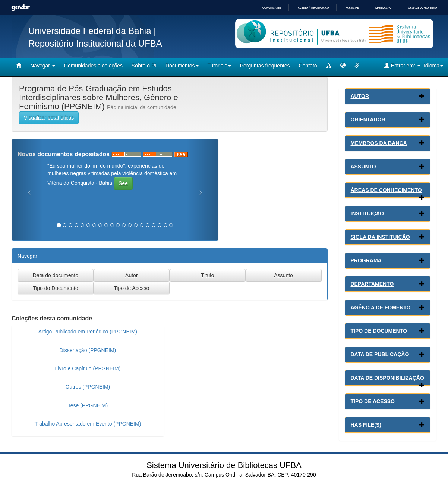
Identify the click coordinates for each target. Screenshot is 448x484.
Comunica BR (272, 8)
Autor (360, 96)
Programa (366, 260)
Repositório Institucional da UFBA (95, 43)
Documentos (182, 66)
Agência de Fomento (381, 307)
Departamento (372, 284)
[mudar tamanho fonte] (329, 66)
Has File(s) (366, 425)
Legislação (383, 8)
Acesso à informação (313, 8)
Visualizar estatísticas (49, 118)
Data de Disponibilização (387, 378)
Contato (308, 66)
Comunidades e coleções (93, 66)
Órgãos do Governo (422, 8)
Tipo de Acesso (373, 401)
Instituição (367, 213)
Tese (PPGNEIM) (88, 405)
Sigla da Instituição (380, 237)
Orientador (368, 120)
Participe (352, 8)
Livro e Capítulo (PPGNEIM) (88, 368)
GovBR (20, 8)
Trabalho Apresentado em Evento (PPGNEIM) (88, 424)
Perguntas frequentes (265, 66)
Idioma (433, 66)
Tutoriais (219, 66)
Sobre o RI (144, 66)
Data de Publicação (380, 354)
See (123, 183)
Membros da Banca (379, 143)
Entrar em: (402, 65)
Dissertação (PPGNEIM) (88, 350)
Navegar (43, 66)
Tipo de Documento (379, 331)
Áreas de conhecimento (386, 190)
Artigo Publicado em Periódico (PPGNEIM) (88, 332)
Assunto (363, 167)
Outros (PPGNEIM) (88, 387)
